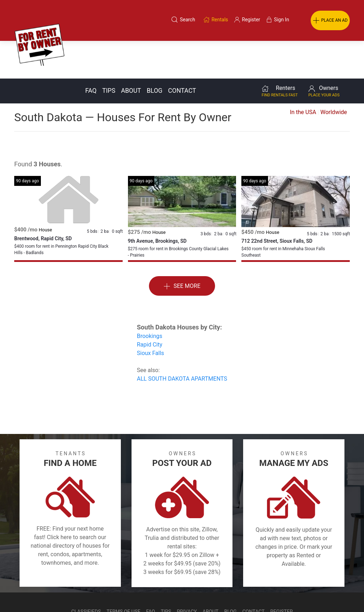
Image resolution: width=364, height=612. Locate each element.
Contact (182, 53)
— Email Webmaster (337, 592)
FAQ (91, 53)
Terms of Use (124, 574)
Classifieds (86, 574)
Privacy (187, 574)
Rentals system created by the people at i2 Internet (257, 592)
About (131, 53)
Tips (109, 53)
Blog (155, 53)
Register (281, 574)
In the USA (303, 74)
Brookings (150, 298)
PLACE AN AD (330, 21)
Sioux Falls (151, 315)
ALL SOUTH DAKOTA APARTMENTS (182, 341)
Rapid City (150, 307)
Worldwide (334, 74)
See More (182, 249)
